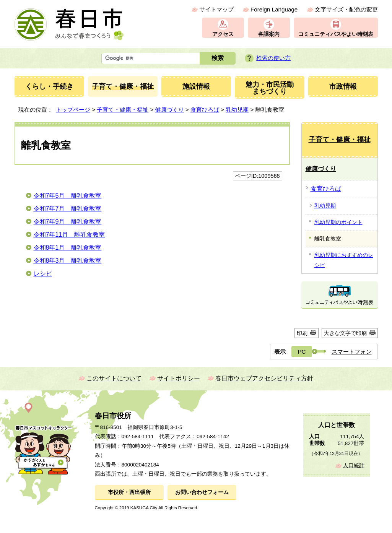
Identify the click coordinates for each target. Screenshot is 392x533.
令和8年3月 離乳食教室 (68, 261)
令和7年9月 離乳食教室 (68, 222)
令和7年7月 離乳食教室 (68, 209)
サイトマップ (216, 9)
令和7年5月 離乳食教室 (68, 196)
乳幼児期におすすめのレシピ (344, 260)
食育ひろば (205, 110)
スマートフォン (352, 352)
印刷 (302, 333)
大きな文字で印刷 (345, 333)
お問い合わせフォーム (202, 492)
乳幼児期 (237, 110)
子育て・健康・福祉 (123, 110)
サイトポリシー (179, 378)
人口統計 (354, 466)
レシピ (43, 274)
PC (302, 352)
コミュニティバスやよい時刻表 (336, 34)
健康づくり (170, 110)
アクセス (223, 34)
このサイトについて (114, 378)
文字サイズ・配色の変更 (346, 9)
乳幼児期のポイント (338, 222)
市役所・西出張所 (129, 492)
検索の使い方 (273, 58)
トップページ (73, 110)
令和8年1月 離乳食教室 (68, 248)
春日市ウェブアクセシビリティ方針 (264, 378)
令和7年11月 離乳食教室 (69, 235)
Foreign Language (274, 9)
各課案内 (269, 34)
